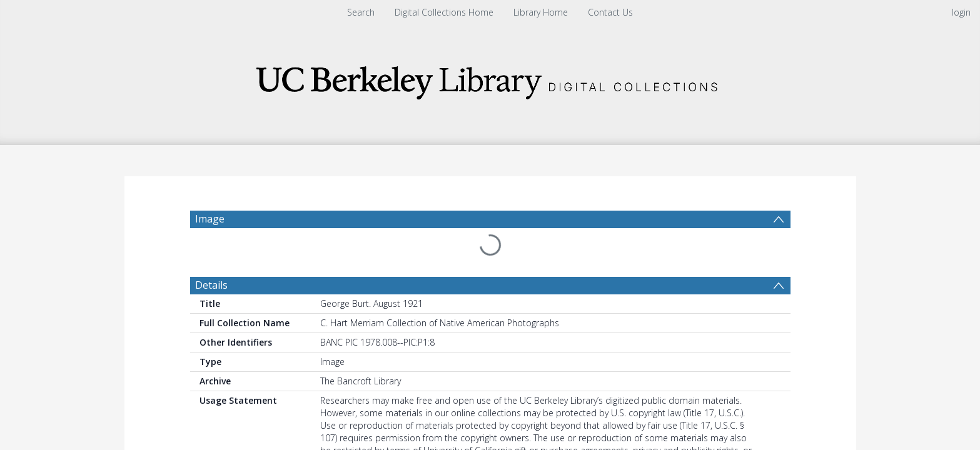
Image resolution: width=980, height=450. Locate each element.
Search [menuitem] (361, 12)
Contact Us (610, 12)
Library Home (541, 12)
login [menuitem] (961, 12)
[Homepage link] (490, 79)
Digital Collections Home (444, 12)
